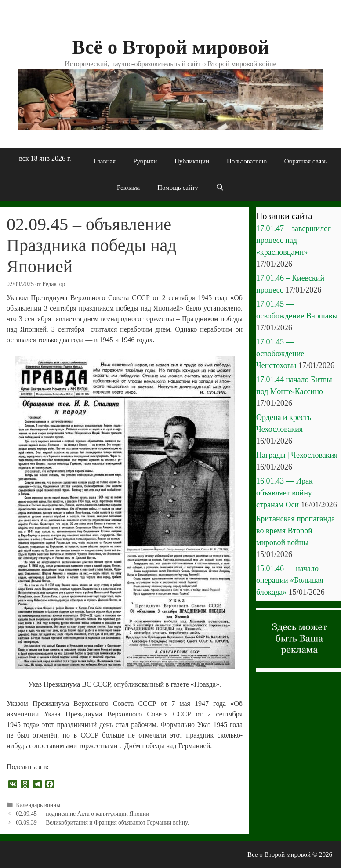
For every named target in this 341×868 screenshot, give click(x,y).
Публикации (192, 161)
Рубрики (145, 161)
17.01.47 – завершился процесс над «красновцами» (294, 240)
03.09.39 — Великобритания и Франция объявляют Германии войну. (102, 823)
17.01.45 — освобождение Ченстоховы (280, 354)
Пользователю (247, 161)
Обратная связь (306, 161)
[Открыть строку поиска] (220, 188)
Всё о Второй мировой (170, 47)
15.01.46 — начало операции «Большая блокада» (290, 580)
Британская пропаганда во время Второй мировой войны (296, 531)
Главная (105, 161)
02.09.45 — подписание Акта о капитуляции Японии (82, 814)
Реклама (128, 188)
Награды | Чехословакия (297, 455)
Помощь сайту (178, 188)
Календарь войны (38, 805)
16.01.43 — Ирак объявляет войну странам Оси (285, 493)
